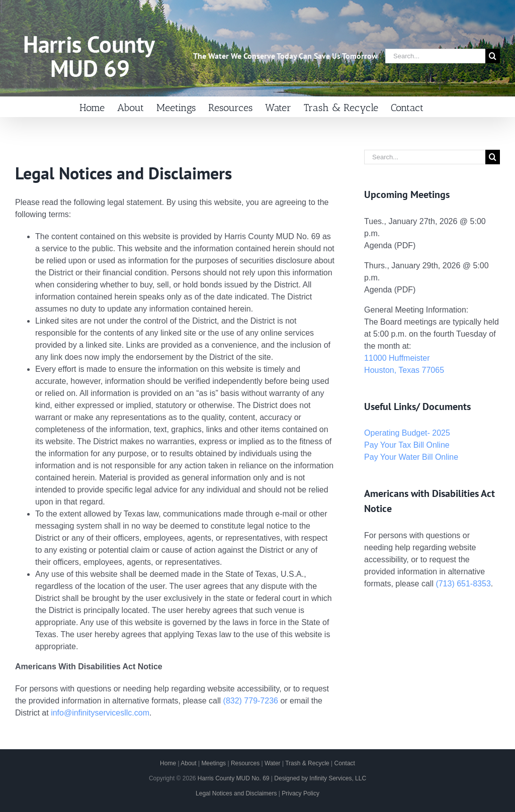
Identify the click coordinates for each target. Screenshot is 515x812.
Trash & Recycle (307, 763)
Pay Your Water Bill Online (411, 457)
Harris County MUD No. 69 (234, 778)
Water (273, 763)
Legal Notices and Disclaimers (236, 793)
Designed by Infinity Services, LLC (320, 778)
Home (168, 763)
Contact (345, 763)
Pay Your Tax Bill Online (407, 445)
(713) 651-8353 (463, 584)
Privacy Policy (301, 793)
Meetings (213, 763)
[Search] (493, 56)
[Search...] (435, 56)
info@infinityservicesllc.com (100, 713)
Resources (245, 763)
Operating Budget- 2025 (407, 433)
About (188, 763)
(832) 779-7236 (251, 701)
